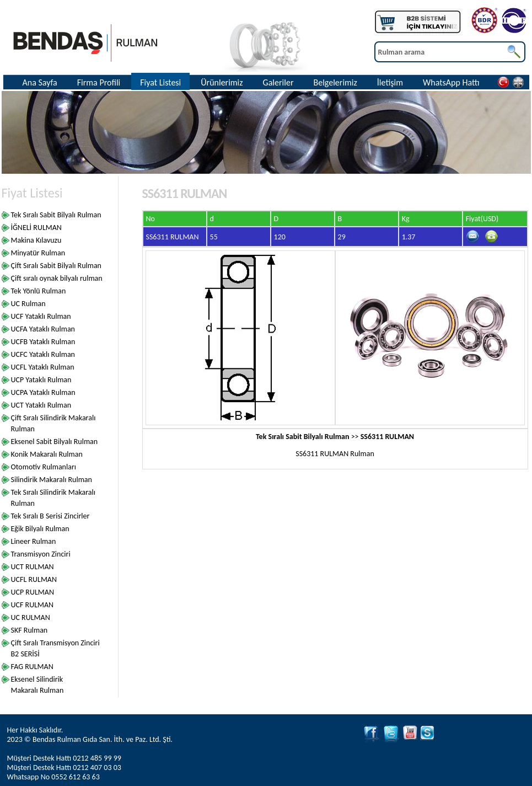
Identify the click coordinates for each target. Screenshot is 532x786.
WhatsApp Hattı (451, 82)
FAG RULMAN (32, 667)
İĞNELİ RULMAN (36, 228)
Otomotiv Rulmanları (44, 467)
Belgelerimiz (335, 82)
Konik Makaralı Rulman (47, 454)
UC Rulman (28, 304)
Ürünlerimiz (222, 82)
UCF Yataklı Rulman (41, 316)
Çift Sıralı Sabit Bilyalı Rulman (56, 266)
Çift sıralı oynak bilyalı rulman (57, 278)
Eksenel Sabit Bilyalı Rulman (55, 442)
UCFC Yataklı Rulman (43, 354)
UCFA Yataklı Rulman (43, 329)
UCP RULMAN (33, 592)
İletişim (390, 82)
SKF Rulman (29, 630)
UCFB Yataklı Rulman (43, 342)
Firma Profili (99, 82)
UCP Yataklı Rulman (41, 380)
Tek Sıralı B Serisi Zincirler (50, 516)
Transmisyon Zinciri (41, 554)
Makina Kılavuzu (36, 240)
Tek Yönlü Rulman (39, 291)
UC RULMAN (31, 617)
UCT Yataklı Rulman (41, 405)
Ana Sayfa (40, 82)
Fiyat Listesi (160, 82)
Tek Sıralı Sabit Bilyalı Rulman (56, 215)
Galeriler (278, 82)
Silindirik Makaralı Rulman (52, 480)
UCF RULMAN (33, 605)
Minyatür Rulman (38, 253)
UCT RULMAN (33, 567)
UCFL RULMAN (34, 579)
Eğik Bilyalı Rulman (40, 529)
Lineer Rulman (34, 541)
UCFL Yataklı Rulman (43, 367)
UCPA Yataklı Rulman (43, 392)
